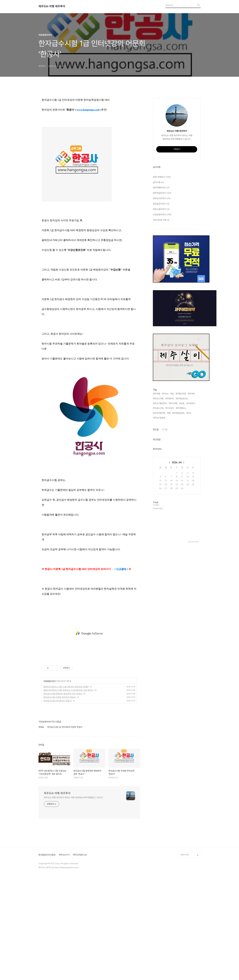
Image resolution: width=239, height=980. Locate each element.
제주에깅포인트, (182, 494)
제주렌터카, (170, 494)
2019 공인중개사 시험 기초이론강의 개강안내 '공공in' (66, 788)
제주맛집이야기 (162, 288)
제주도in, (165, 489)
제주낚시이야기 (162, 294)
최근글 (156, 525)
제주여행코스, (181, 503)
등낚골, (182, 499)
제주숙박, (191, 489)
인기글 (165, 525)
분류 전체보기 (162, 272)
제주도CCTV (64, 956)
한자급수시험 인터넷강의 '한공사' (58, 802)
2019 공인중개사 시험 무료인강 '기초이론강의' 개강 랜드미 (68, 792)
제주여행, (157, 489)
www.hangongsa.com (88, 211)
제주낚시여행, (158, 494)
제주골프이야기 (161, 299)
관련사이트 (185, 956)
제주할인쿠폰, (181, 489)
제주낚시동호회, (159, 513)
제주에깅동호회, (178, 508)
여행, (169, 508)
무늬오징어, (170, 503)
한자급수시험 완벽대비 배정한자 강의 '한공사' (63, 795)
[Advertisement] (89, 121)
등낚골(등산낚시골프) (47, 956)
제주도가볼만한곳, (160, 499)
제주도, (189, 508)
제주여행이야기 (161, 283)
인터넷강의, (191, 499)
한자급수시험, (158, 503)
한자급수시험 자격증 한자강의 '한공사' (60, 799)
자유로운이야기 (50, 783)
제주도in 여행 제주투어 (52, 6)
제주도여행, (173, 499)
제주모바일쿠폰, (159, 508)
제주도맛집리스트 (80, 956)
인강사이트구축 (161, 315)
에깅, (172, 489)
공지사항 (158, 278)
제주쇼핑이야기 (161, 305)
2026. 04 (177, 558)
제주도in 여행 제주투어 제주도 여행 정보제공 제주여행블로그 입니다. (74, 899)
